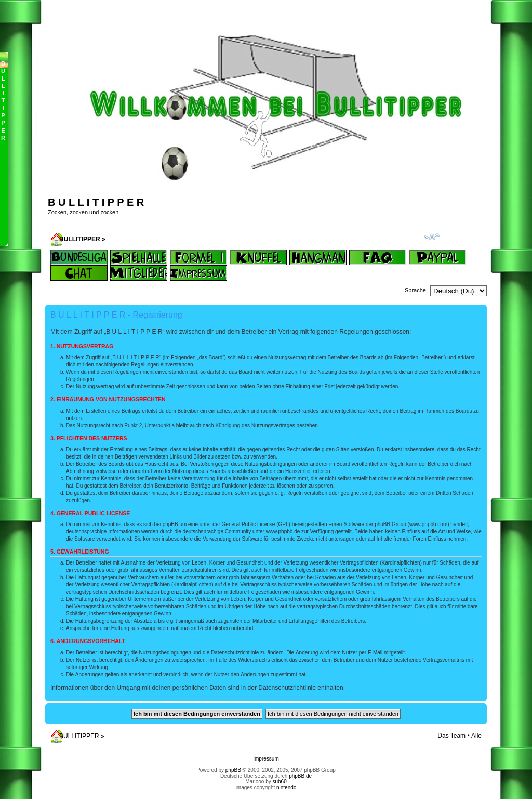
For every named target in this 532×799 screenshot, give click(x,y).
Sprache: (416, 290)
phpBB (233, 770)
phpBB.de (300, 776)
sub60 (280, 782)
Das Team (451, 736)
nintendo (286, 787)
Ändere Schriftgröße (432, 237)
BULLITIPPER (80, 239)
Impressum (266, 759)
